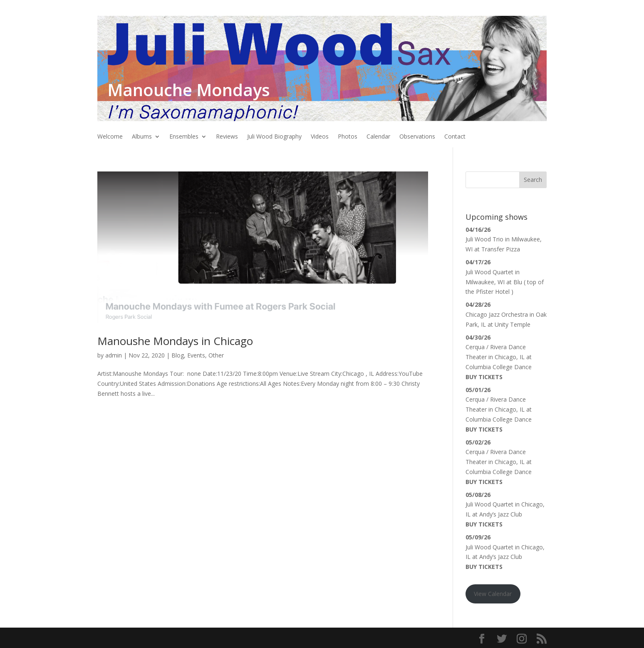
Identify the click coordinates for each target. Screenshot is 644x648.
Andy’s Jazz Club (501, 514)
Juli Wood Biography (274, 137)
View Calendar (493, 594)
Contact (455, 137)
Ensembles (184, 137)
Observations (417, 137)
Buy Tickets (484, 377)
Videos (320, 137)
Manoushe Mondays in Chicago (175, 341)
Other (216, 355)
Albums (142, 137)
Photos (348, 137)
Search (533, 180)
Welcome (110, 137)
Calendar (378, 137)
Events (196, 355)
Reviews (227, 137)
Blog (178, 355)
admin (114, 355)
